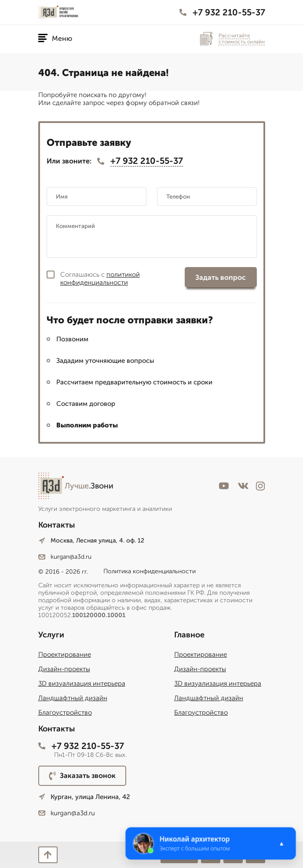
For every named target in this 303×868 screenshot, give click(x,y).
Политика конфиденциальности (150, 571)
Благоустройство (65, 712)
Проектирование (65, 655)
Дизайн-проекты (64, 669)
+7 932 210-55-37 (222, 12)
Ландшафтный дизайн (73, 698)
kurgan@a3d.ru (65, 557)
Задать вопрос (221, 277)
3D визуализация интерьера (82, 684)
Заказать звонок (82, 776)
